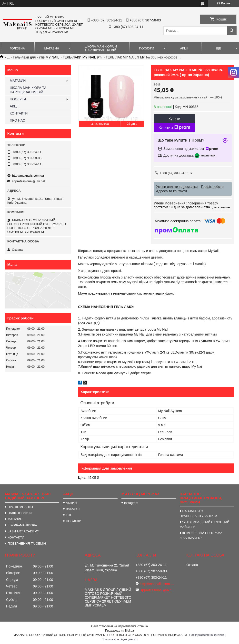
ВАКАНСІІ (73, 509)
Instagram (131, 503)
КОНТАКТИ (19, 113)
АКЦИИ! (72, 503)
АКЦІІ (184, 48)
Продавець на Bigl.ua (119, 631)
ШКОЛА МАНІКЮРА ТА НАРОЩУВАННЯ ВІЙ (28, 90)
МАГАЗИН (52, 48)
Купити (174, 119)
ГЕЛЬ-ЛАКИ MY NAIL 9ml (82, 57)
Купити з (174, 127)
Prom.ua (142, 626)
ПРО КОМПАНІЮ (20, 507)
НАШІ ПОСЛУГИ (20, 513)
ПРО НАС (17, 120)
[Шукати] (232, 31)
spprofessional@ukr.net (29, 181)
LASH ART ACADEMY (23, 531)
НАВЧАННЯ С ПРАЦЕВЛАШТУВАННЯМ (199, 514)
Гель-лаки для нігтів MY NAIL (36, 57)
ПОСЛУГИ (147, 48)
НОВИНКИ (74, 521)
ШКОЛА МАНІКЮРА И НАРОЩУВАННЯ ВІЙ (101, 48)
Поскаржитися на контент (207, 635)
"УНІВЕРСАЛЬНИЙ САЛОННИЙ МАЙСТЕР (205, 524)
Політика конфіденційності (119, 639)
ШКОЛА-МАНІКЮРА (22, 525)
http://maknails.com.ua (28, 176)
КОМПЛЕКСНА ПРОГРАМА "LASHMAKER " (201, 535)
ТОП (69, 515)
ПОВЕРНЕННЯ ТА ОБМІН (27, 543)
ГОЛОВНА (17, 48)
